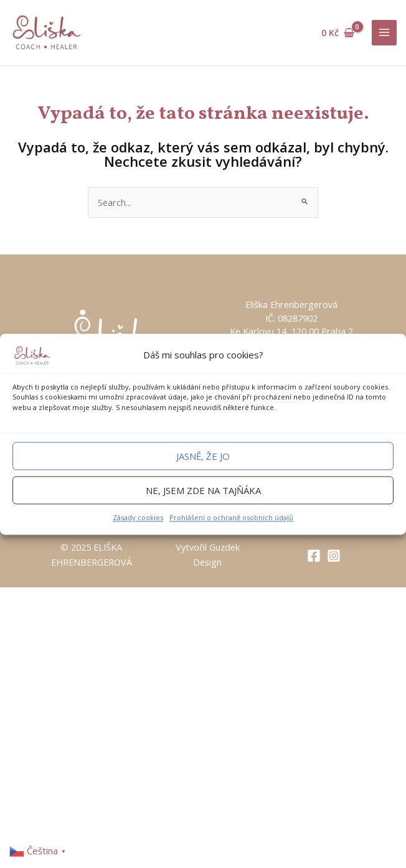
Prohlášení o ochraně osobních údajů (231, 518)
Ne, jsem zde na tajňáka (203, 490)
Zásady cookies (138, 518)
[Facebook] (314, 556)
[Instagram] (334, 556)
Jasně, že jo (203, 456)
